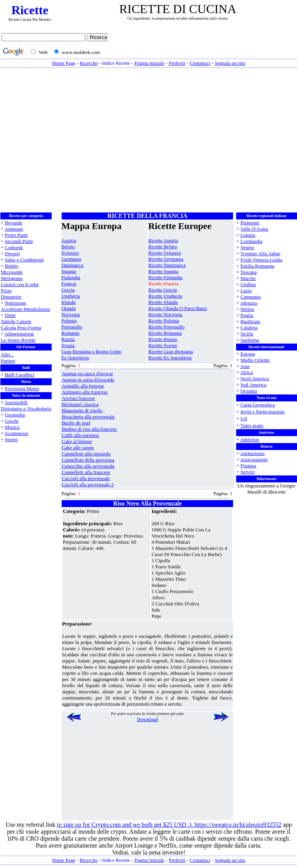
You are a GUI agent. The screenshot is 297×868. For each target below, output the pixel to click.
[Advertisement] (72, 140)
